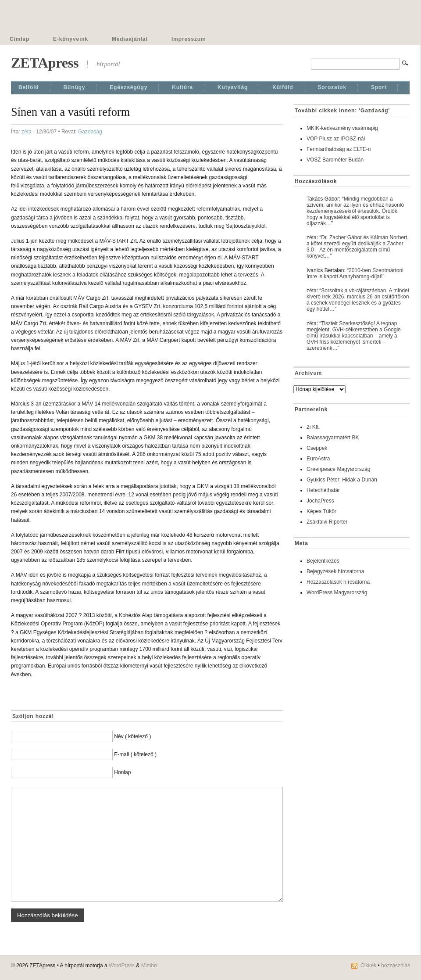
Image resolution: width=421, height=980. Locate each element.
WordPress (122, 966)
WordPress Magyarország (337, 592)
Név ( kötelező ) (132, 736)
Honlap (122, 772)
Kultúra (182, 87)
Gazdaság (90, 132)
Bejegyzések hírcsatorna (335, 571)
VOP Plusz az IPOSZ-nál (336, 139)
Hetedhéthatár (323, 490)
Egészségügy (128, 87)
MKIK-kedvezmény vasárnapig (342, 128)
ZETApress (45, 63)
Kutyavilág (233, 87)
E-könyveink (71, 39)
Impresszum (189, 39)
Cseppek (317, 448)
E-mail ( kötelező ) (135, 754)
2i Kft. (313, 427)
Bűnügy (75, 87)
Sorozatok (332, 87)
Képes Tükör (321, 511)
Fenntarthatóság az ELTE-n (339, 149)
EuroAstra (318, 459)
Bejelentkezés (323, 561)
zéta (27, 132)
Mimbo (149, 966)
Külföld (283, 87)
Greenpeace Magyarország (338, 469)
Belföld (29, 87)
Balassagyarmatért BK (333, 438)
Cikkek (368, 966)
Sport (379, 87)
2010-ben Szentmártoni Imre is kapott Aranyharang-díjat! (355, 273)
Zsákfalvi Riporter (327, 522)
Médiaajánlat (130, 39)
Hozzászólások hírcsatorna (338, 582)
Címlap (20, 39)
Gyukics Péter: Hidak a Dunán (342, 480)
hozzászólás (396, 966)
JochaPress (320, 501)
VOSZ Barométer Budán (335, 160)
